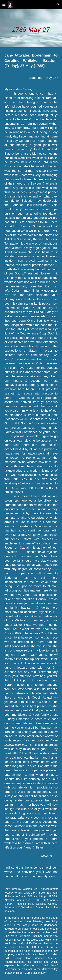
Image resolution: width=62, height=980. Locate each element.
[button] (4, 5)
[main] (31, 28)
